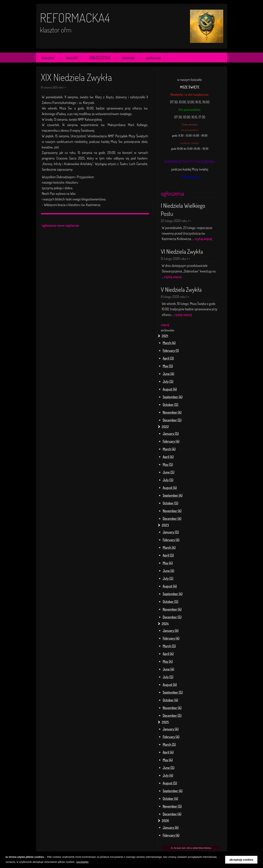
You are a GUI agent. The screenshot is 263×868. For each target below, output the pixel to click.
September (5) (173, 692)
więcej (165, 325)
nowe (61, 225)
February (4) (171, 441)
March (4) (169, 343)
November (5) (172, 806)
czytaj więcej (204, 239)
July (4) (168, 775)
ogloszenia (49, 225)
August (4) (170, 389)
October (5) (171, 405)
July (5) (168, 381)
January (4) (171, 630)
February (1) (171, 350)
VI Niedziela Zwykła (182, 251)
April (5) (168, 555)
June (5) (169, 472)
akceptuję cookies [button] (241, 860)
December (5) (172, 420)
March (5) (169, 646)
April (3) (168, 358)
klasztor (48, 58)
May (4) (168, 563)
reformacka (72, 17)
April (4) (168, 457)
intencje (128, 58)
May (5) (168, 366)
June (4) (168, 374)
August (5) (170, 783)
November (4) (172, 412)
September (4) (173, 397)
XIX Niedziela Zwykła (76, 77)
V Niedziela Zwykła (181, 289)
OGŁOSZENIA (100, 58)
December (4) (172, 518)
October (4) (171, 700)
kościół (72, 58)
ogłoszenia (173, 193)
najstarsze (72, 225)
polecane (154, 58)
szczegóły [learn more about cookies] (82, 862)
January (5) (171, 434)
